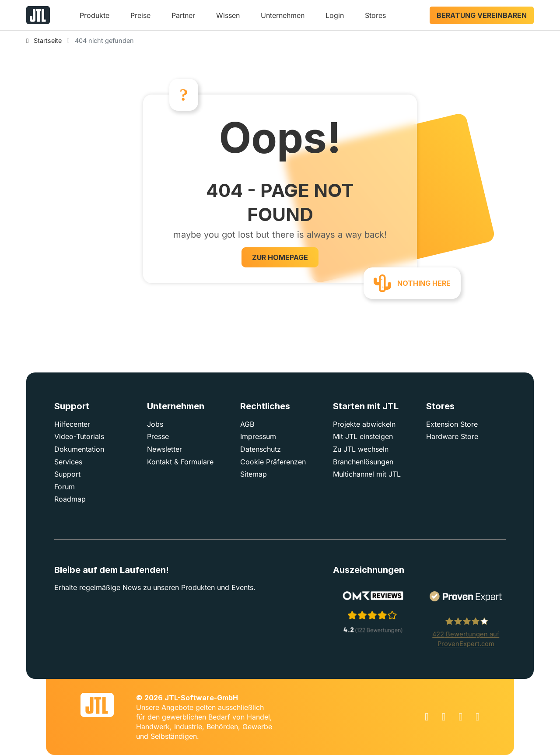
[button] (94, 19)
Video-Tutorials (79, 436)
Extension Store (452, 424)
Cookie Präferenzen (273, 462)
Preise (140, 15)
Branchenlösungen (363, 462)
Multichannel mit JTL (367, 474)
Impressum (258, 436)
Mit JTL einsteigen (363, 436)
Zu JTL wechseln (361, 449)
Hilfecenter (72, 424)
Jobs (155, 424)
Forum (65, 487)
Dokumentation (79, 449)
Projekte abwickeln (364, 424)
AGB (247, 424)
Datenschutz (261, 449)
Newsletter (164, 449)
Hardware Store (452, 436)
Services (68, 462)
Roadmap (70, 499)
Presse (158, 436)
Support (67, 474)
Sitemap (254, 474)
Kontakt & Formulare (180, 462)
